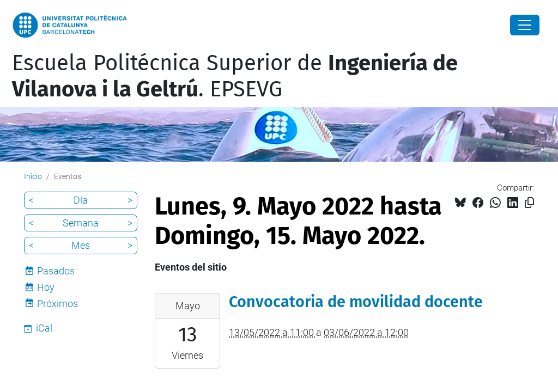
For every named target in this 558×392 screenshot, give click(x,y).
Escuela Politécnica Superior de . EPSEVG (235, 76)
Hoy (46, 287)
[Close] (525, 25)
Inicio (33, 176)
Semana (81, 223)
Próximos (57, 304)
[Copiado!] (529, 203)
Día (81, 200)
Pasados (56, 271)
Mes (81, 245)
